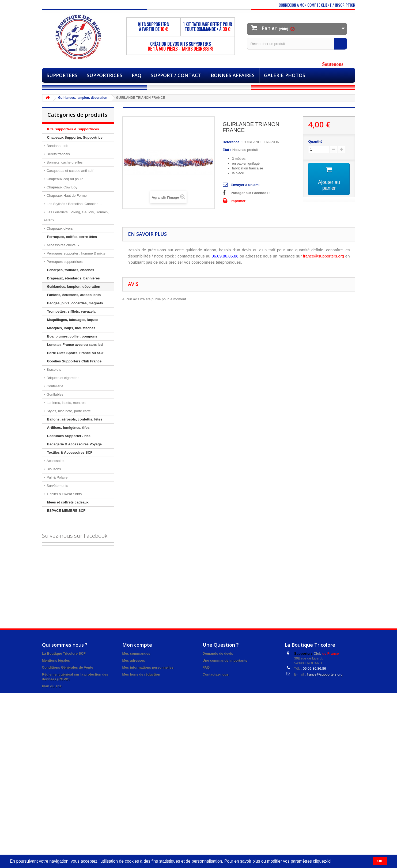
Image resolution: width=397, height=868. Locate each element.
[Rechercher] (341, 44)
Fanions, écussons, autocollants (74, 295)
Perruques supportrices (64, 262)
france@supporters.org (325, 674)
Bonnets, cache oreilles (64, 162)
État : (227, 150)
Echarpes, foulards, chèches (71, 270)
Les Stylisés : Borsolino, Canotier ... (74, 204)
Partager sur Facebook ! (251, 193)
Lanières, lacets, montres (66, 403)
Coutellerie (55, 386)
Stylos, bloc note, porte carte (68, 411)
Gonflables (55, 394)
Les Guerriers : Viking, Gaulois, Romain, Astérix (76, 216)
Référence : (232, 142)
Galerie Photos (285, 75)
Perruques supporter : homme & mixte (76, 253)
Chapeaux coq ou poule (65, 179)
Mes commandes (136, 653)
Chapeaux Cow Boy (62, 187)
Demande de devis (218, 653)
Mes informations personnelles (148, 667)
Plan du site (52, 686)
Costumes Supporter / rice (69, 436)
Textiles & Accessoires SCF (70, 452)
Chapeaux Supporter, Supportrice (75, 137)
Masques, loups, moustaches (71, 328)
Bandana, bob (57, 146)
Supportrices (105, 75)
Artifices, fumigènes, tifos (68, 428)
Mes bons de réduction (141, 674)
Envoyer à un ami (245, 185)
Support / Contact (176, 75)
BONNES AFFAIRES (233, 75)
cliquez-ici (322, 861)
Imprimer (238, 201)
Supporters (62, 75)
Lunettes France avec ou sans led (75, 345)
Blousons (53, 469)
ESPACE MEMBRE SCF (66, 511)
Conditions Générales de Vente (68, 667)
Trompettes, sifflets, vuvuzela (71, 311)
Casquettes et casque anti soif (70, 171)
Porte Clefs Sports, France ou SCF (75, 353)
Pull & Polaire (57, 477)
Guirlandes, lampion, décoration (74, 287)
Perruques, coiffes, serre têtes (72, 237)
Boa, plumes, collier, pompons (72, 336)
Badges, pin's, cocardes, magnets (75, 303)
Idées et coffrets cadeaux (68, 502)
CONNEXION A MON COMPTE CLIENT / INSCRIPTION (317, 5)
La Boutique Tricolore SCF (64, 653)
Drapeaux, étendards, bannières (73, 278)
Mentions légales (56, 660)
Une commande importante (225, 660)
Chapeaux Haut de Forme (66, 196)
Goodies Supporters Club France (74, 361)
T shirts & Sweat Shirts (64, 494)
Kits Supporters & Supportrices (73, 129)
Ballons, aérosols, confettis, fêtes (75, 419)
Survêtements (57, 486)
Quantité (315, 141)
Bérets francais (58, 154)
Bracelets (54, 369)
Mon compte (137, 645)
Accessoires (56, 461)
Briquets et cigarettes (63, 378)
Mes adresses (134, 660)
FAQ (137, 75)
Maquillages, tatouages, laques (73, 320)
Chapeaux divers (59, 228)
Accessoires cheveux (63, 245)
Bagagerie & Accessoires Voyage (75, 444)
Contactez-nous (216, 674)
